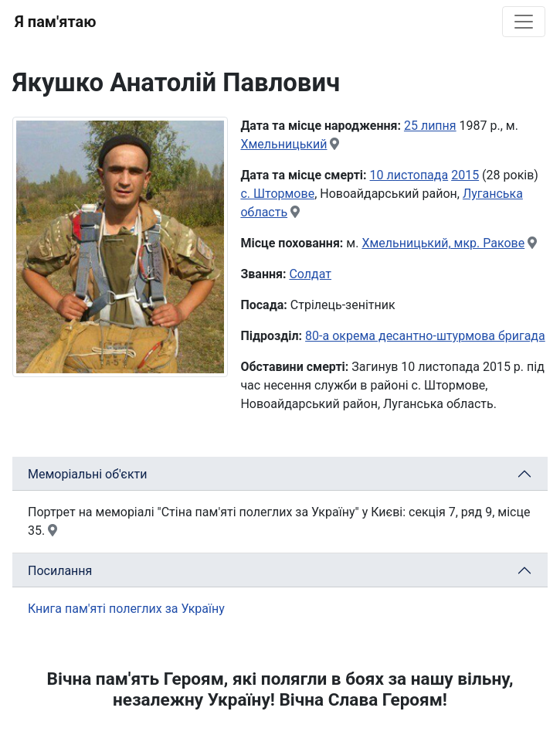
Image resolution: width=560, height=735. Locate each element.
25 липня (430, 126)
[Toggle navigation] (524, 22)
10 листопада (409, 175)
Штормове (284, 194)
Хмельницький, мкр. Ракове (443, 243)
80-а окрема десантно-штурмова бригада (425, 336)
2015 (465, 175)
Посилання (60, 571)
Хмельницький (283, 144)
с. (247, 194)
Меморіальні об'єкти (88, 474)
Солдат (310, 274)
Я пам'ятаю (55, 22)
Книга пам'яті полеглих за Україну (126, 609)
